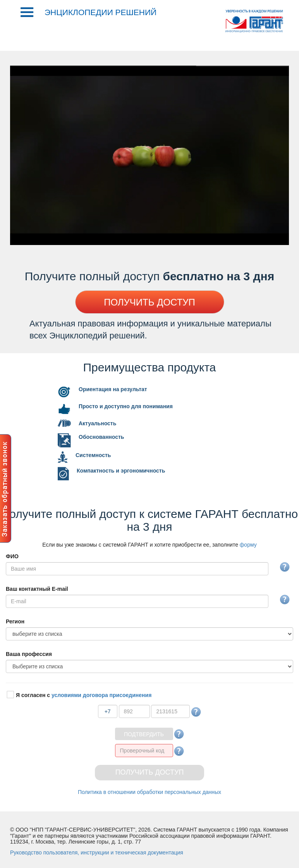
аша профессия (29, 654)
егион (15, 621)
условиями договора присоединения (101, 695)
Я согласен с (84, 695)
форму (248, 545)
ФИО (12, 556)
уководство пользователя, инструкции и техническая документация (97, 852)
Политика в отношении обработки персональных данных (149, 792)
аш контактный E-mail (37, 589)
